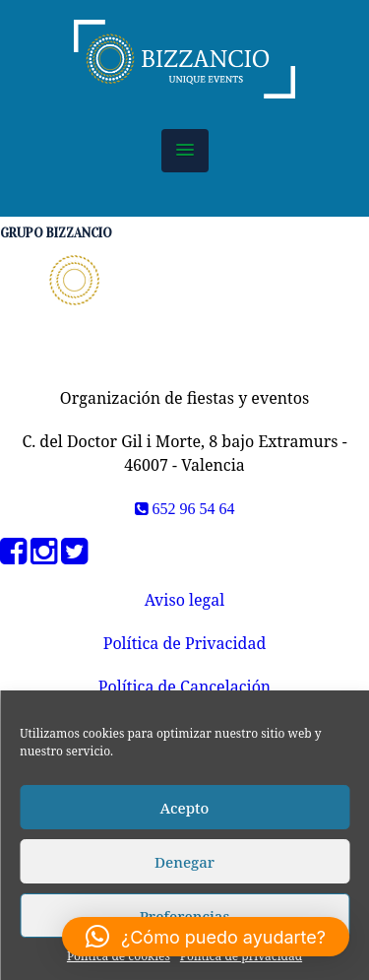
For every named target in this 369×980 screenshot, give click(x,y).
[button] (185, 151)
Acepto (185, 808)
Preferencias (185, 916)
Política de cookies (119, 956)
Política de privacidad (241, 956)
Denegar (184, 862)
